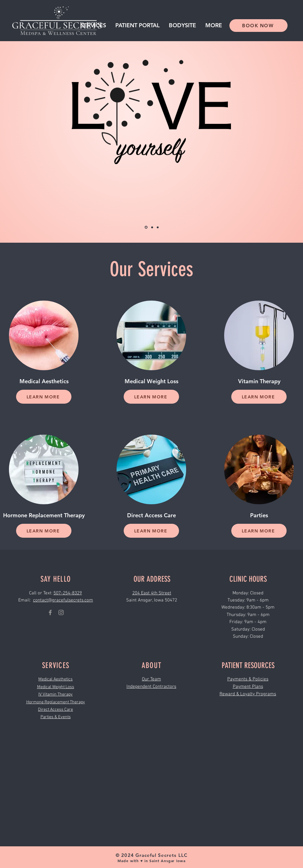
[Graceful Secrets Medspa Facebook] (50, 612)
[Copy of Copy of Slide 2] (152, 227)
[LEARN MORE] (44, 397)
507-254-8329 (68, 593)
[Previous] (35, 142)
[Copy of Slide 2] (158, 227)
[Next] (268, 142)
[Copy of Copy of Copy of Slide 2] (146, 227)
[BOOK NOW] (258, 26)
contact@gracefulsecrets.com (63, 600)
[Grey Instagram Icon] (61, 612)
